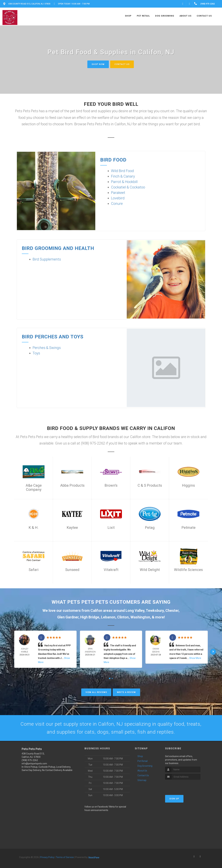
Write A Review (126, 692)
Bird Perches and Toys (53, 337)
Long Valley (135, 611)
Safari (34, 570)
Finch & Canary (123, 176)
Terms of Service (65, 857)
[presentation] (183, 786)
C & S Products (150, 485)
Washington (140, 617)
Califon (96, 611)
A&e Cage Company (34, 487)
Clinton (123, 617)
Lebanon (108, 617)
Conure (117, 204)
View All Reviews (96, 692)
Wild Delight (150, 570)
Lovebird (118, 198)
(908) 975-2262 (30, 760)
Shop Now (98, 64)
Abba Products (72, 485)
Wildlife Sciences (188, 570)
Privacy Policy (47, 857)
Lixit (111, 528)
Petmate (189, 528)
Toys (36, 353)
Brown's (111, 485)
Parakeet (118, 193)
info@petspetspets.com (34, 764)
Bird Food (113, 160)
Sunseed (72, 570)
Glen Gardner (68, 617)
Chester (172, 611)
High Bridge (90, 617)
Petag (150, 528)
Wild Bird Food (122, 171)
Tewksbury (155, 611)
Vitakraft (111, 570)
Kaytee (72, 528)
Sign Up (174, 799)
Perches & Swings (47, 348)
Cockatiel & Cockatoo (128, 187)
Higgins (188, 485)
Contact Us (122, 64)
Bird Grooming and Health (58, 248)
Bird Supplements (47, 259)
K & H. (34, 528)
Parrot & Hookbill (124, 182)
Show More (195, 658)
